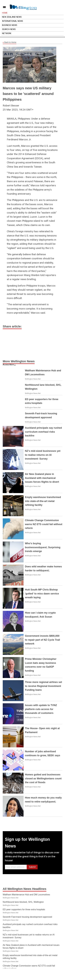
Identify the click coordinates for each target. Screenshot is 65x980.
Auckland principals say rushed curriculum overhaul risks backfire (43, 432)
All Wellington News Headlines (25, 889)
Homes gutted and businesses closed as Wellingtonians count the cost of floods (43, 779)
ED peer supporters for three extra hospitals (24, 909)
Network (7, 33)
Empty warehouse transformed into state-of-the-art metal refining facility (43, 501)
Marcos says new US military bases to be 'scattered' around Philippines (28, 94)
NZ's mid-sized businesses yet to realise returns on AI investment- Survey (43, 455)
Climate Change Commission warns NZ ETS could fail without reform (44, 524)
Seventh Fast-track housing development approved (27, 917)
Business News (10, 25)
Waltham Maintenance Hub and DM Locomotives (26, 895)
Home (5, 13)
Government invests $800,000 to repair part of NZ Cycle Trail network (42, 640)
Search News (9, 29)
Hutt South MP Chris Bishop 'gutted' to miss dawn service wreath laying (42, 594)
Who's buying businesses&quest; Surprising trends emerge (43, 547)
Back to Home (10, 42)
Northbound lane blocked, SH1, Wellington (23, 902)
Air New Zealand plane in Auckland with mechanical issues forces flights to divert (42, 478)
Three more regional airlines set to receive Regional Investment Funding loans (43, 686)
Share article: (12, 326)
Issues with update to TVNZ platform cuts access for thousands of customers (41, 709)
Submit (32, 867)
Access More (8, 365)
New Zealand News (12, 17)
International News (13, 21)
